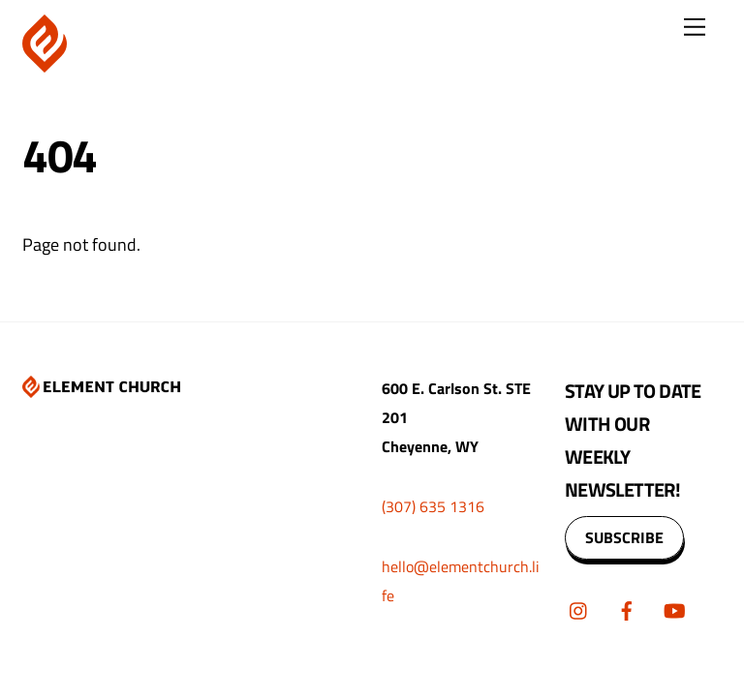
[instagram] (579, 608)
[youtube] (674, 608)
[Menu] (695, 27)
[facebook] (627, 608)
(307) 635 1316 (433, 506)
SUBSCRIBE (624, 537)
